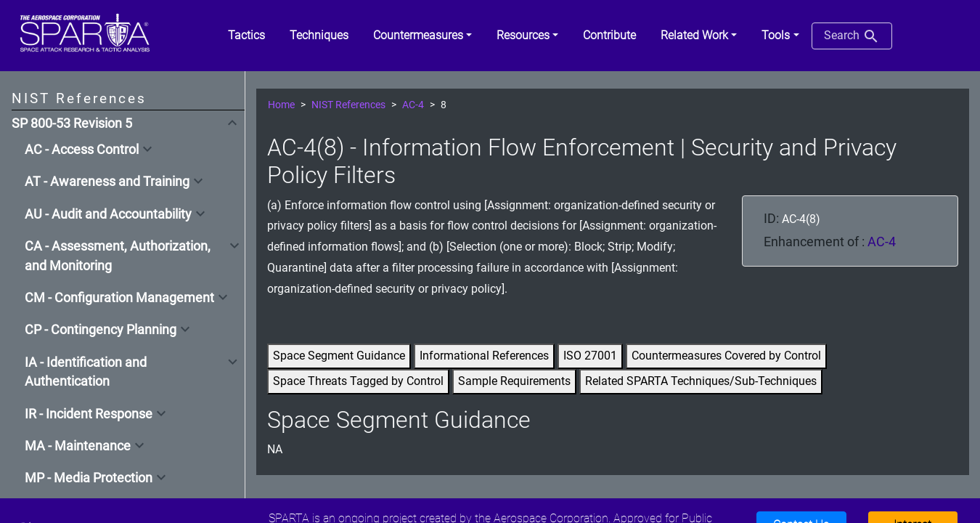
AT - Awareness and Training (107, 182)
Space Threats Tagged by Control (358, 381)
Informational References (484, 356)
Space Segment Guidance (339, 356)
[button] (422, 36)
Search (852, 36)
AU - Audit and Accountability (108, 214)
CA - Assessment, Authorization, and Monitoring (118, 256)
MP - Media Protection (89, 478)
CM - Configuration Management (119, 298)
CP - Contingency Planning (101, 330)
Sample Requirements (514, 381)
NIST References (348, 105)
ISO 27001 (590, 356)
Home (281, 105)
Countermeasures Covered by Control (726, 356)
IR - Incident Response (89, 414)
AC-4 (413, 105)
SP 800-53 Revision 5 (72, 123)
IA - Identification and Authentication (86, 372)
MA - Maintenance (78, 446)
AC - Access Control (82, 150)
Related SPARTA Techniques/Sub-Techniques (701, 381)
